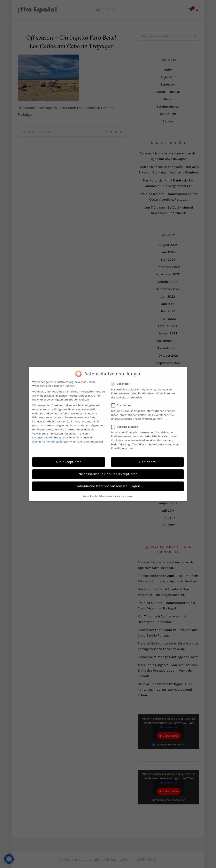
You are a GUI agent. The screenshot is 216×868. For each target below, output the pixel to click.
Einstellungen (60, 436)
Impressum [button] (128, 491)
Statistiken (123, 400)
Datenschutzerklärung (47, 432)
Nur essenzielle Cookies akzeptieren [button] (108, 469)
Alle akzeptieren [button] (69, 457)
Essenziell (122, 379)
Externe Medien (126, 422)
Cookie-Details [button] (90, 491)
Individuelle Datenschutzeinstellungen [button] (108, 481)
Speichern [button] (148, 457)
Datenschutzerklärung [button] (109, 491)
